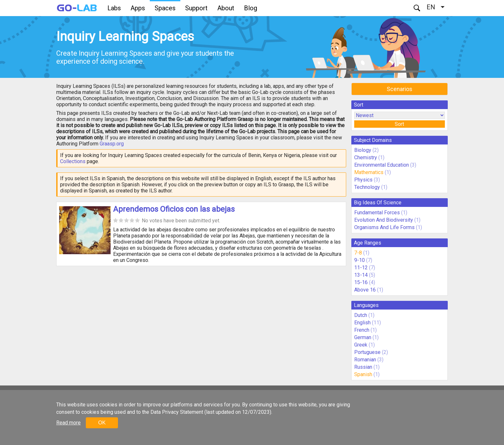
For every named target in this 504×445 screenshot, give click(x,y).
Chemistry (366, 158)
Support (196, 8)
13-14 (361, 275)
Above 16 (365, 290)
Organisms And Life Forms (384, 227)
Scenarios (400, 89)
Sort (399, 124)
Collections (73, 161)
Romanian (365, 360)
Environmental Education (382, 165)
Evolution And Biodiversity (384, 220)
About (226, 8)
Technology (367, 187)
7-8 (358, 253)
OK (102, 423)
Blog (251, 8)
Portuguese (367, 352)
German (363, 337)
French (362, 330)
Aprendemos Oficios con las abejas (174, 209)
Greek (361, 345)
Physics (363, 180)
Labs (114, 8)
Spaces (165, 8)
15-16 (361, 282)
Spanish (363, 374)
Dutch (361, 315)
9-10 (360, 260)
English (362, 323)
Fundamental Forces (377, 213)
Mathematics (369, 172)
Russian (363, 367)
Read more (68, 423)
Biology (363, 150)
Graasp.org (112, 144)
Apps (138, 8)
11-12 (361, 268)
